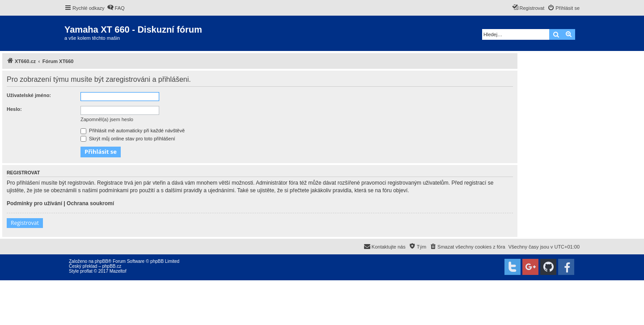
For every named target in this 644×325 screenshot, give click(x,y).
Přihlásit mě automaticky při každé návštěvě (133, 131)
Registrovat (25, 223)
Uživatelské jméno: (29, 95)
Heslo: (14, 109)
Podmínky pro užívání (34, 203)
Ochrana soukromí (90, 203)
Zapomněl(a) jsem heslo (107, 119)
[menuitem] (116, 8)
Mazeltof (118, 271)
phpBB (102, 261)
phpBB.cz (112, 266)
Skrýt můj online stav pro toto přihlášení (128, 139)
